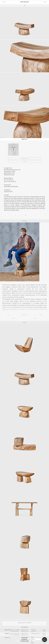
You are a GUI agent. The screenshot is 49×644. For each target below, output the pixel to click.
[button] (45, 640)
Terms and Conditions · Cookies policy (24, 639)
